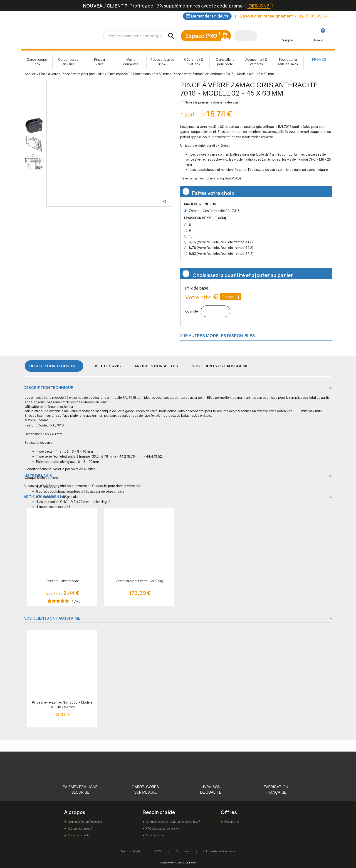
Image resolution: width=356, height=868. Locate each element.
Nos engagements (78, 835)
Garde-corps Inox (37, 62)
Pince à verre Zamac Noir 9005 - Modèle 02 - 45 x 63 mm (62, 705)
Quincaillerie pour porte (225, 62)
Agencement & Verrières (256, 62)
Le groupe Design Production (85, 822)
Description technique (54, 366)
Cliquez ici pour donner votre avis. (117, 486)
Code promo (231, 822)
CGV (158, 851)
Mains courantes (131, 62)
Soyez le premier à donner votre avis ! (210, 102)
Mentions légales (131, 851)
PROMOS (319, 59)
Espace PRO (201, 36)
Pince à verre (100, 62)
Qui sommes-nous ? (80, 829)
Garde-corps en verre (68, 62)
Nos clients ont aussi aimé (220, 366)
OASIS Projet (167, 862)
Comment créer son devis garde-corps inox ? (173, 822)
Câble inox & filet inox (194, 62)
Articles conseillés (156, 366)
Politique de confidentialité (219, 851)
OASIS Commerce (186, 862)
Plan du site (182, 851)
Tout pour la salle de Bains (288, 62)
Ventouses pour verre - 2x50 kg (139, 581)
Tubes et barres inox (162, 62)
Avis (76, 602)
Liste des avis (107, 366)
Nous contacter (155, 835)
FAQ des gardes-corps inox (162, 829)
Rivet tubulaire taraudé (62, 581)
